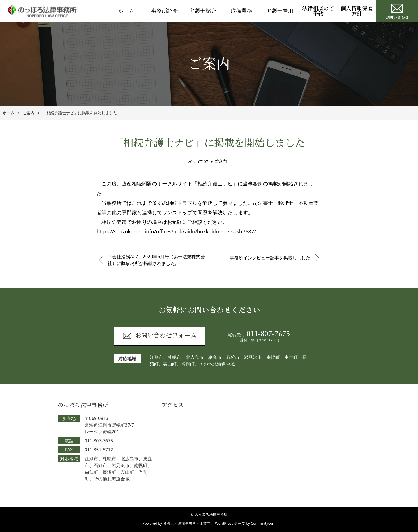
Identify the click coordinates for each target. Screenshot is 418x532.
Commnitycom (263, 523)
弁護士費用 (280, 11)
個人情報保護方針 (357, 11)
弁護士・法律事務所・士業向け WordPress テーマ (204, 523)
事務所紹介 (164, 11)
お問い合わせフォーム (159, 336)
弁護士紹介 (203, 11)
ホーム (126, 11)
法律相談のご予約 (318, 11)
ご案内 (29, 113)
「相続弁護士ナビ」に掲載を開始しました (80, 113)
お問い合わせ (397, 11)
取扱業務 (241, 11)
